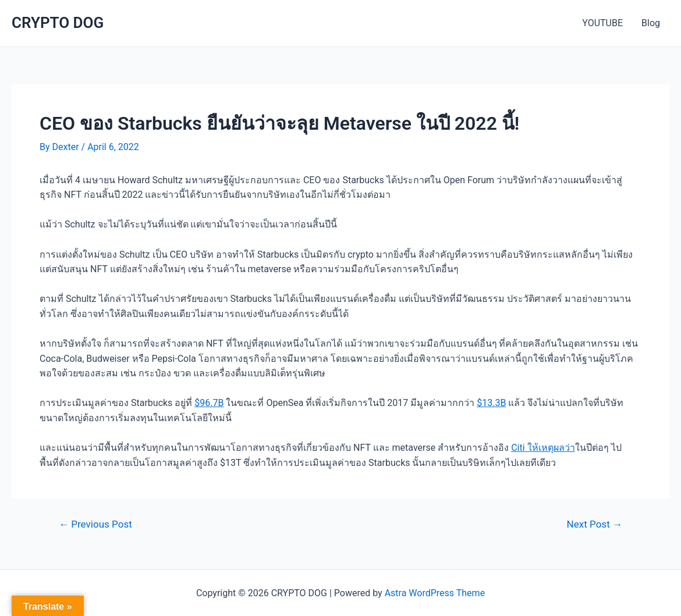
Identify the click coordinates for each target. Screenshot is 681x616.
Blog (651, 23)
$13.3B (491, 403)
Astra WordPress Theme (435, 593)
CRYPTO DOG (58, 23)
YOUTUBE (602, 23)
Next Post (595, 524)
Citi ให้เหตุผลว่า (543, 448)
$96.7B (209, 403)
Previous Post (95, 524)
